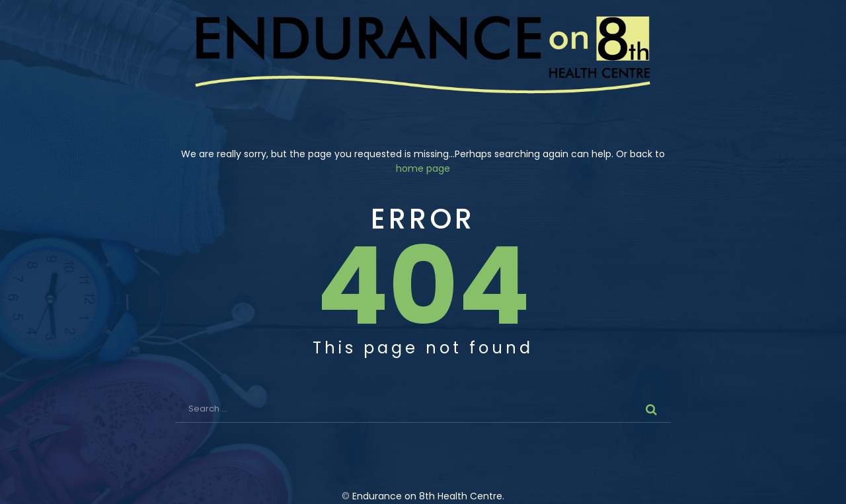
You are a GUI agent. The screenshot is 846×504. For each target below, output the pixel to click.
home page (423, 168)
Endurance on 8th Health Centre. (428, 496)
